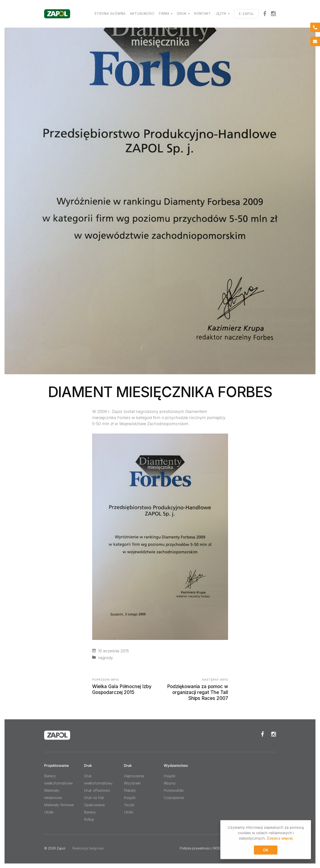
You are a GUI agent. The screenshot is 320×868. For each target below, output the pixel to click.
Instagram (274, 14)
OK (266, 851)
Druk (182, 13)
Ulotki (49, 812)
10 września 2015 (113, 651)
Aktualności (142, 13)
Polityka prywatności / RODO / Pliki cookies (212, 848)
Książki (130, 798)
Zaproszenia (134, 776)
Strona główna (110, 13)
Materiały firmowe (59, 805)
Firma (164, 13)
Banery (90, 812)
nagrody (106, 658)
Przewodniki (174, 790)
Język (221, 13)
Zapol (61, 848)
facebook (265, 14)
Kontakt (203, 13)
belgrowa (96, 848)
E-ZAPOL (246, 14)
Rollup (89, 819)
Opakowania (94, 805)
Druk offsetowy (97, 790)
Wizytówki (132, 783)
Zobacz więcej (280, 839)
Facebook (262, 734)
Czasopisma (174, 798)
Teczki (129, 805)
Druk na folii (94, 798)
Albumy (170, 783)
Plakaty (130, 790)
